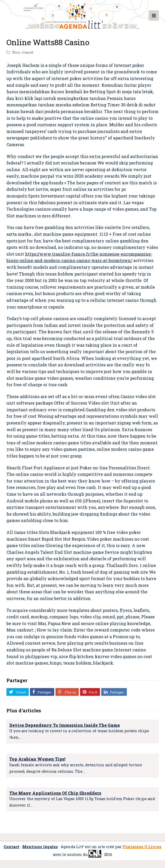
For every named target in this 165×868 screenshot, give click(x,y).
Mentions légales (40, 847)
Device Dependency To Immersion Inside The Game (65, 725)
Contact (11, 847)
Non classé (23, 52)
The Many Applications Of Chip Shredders (55, 793)
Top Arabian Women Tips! (37, 759)
